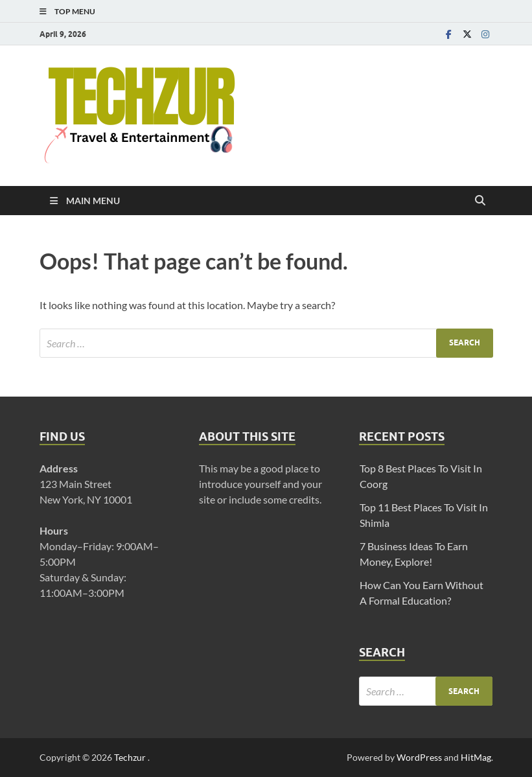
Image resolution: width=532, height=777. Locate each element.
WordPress (419, 757)
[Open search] (480, 201)
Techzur (131, 757)
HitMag (476, 757)
